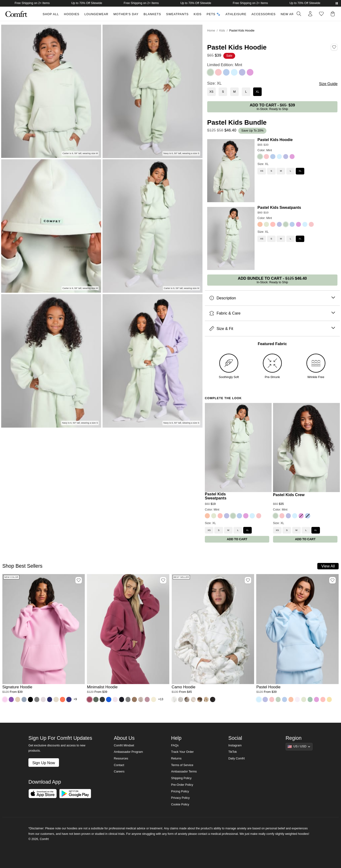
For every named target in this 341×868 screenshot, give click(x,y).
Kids (198, 14)
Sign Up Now (44, 763)
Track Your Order (182, 752)
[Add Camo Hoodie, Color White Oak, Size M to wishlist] (248, 580)
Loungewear (96, 14)
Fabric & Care (272, 313)
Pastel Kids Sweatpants (279, 207)
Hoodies (72, 14)
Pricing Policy (180, 791)
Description (272, 298)
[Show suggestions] (299, 747)
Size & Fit (272, 329)
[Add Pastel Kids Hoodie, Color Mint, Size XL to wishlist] (334, 47)
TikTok (233, 752)
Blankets (152, 14)
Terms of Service (182, 765)
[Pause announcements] (337, 3)
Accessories (264, 14)
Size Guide (328, 84)
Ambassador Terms (184, 772)
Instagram (235, 745)
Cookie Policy (180, 804)
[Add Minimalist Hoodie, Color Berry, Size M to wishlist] (163, 580)
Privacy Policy (180, 798)
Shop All (51, 14)
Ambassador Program (128, 752)
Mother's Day (126, 14)
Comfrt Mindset (124, 745)
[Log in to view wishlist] (321, 14)
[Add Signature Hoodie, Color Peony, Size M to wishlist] (79, 580)
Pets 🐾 (214, 14)
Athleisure (236, 14)
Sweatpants (177, 14)
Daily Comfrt (236, 758)
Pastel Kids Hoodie (275, 140)
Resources (121, 758)
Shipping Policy (181, 778)
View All (328, 566)
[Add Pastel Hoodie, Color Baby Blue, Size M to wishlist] (332, 580)
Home (211, 31)
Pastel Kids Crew (289, 495)
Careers (119, 772)
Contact (119, 765)
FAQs (175, 745)
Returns (176, 758)
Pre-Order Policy (182, 785)
